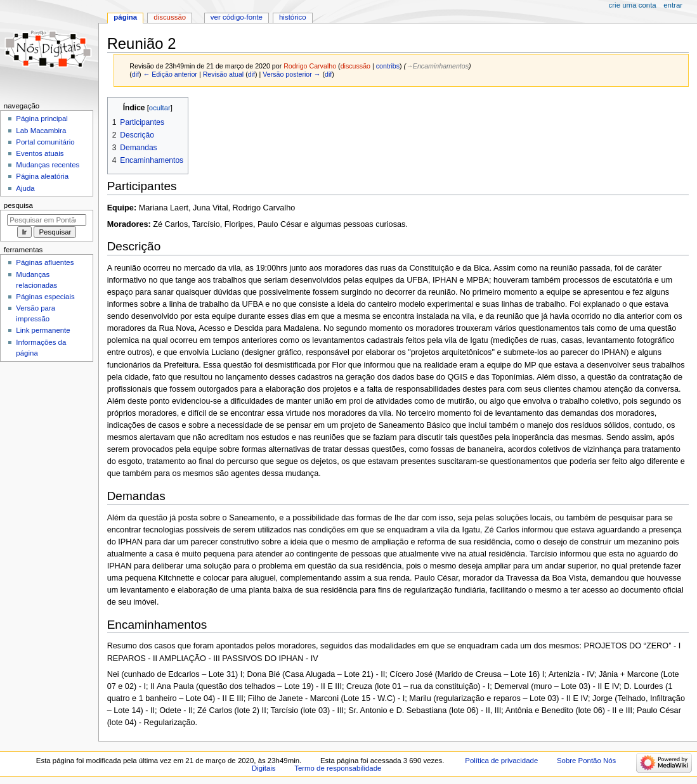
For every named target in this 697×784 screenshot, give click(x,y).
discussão (355, 66)
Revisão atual (224, 74)
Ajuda (25, 188)
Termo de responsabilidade (338, 768)
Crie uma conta (633, 5)
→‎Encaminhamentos (437, 66)
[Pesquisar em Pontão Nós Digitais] (47, 220)
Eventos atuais (40, 153)
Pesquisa (18, 205)
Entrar (673, 5)
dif (135, 74)
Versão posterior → (291, 74)
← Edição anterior (170, 74)
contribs (388, 66)
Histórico (293, 17)
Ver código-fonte (237, 17)
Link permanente (43, 330)
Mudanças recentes (48, 165)
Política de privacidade (501, 761)
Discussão (170, 17)
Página (125, 17)
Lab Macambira (41, 131)
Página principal (42, 119)
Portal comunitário (45, 142)
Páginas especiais (45, 297)
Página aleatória (42, 176)
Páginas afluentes (45, 262)
